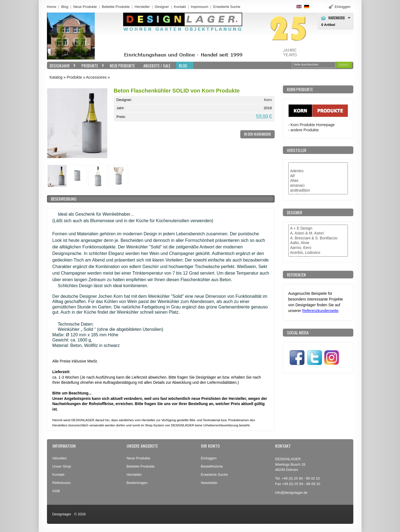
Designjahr (61, 66)
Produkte (91, 66)
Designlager (62, 514)
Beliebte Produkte (116, 7)
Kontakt (180, 7)
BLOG (183, 66)
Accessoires (96, 77)
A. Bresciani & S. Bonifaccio (318, 238)
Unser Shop (62, 466)
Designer (162, 7)
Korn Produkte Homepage (313, 125)
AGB (56, 491)
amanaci (318, 186)
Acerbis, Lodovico (318, 253)
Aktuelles (60, 458)
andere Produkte (305, 130)
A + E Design (318, 228)
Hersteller (142, 7)
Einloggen (209, 458)
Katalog (56, 77)
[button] (344, 65)
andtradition (318, 191)
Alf (318, 176)
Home (52, 7)
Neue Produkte (85, 7)
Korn (268, 100)
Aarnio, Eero (318, 248)
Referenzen (62, 483)
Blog (65, 7)
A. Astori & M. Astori (318, 233)
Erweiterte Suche (214, 475)
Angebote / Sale (157, 66)
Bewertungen (137, 483)
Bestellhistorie (212, 466)
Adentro (318, 171)
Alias (318, 181)
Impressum (200, 7)
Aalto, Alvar (318, 243)
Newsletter (209, 483)
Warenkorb (337, 18)
